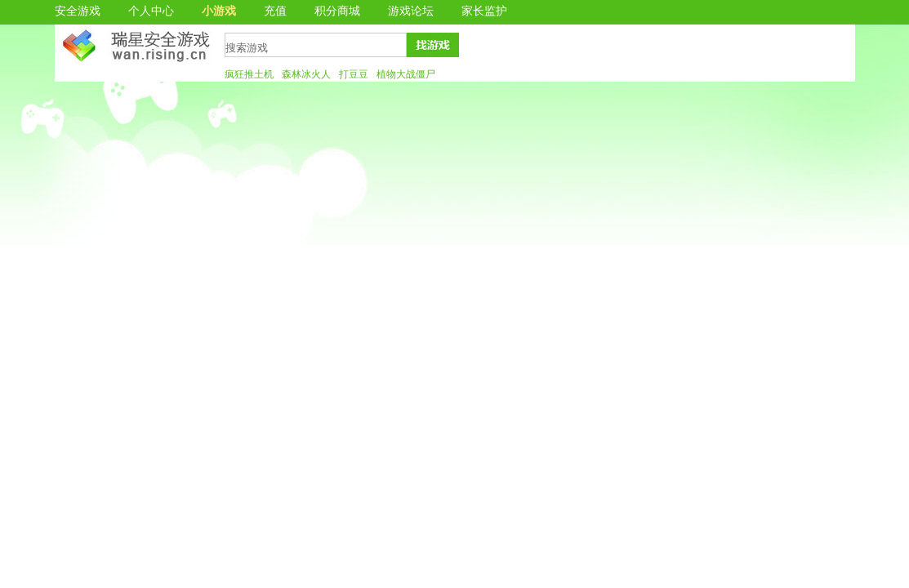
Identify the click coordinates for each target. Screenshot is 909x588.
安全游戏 (78, 11)
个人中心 (151, 11)
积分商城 (337, 11)
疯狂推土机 (249, 74)
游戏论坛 (411, 11)
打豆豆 (354, 74)
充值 (275, 11)
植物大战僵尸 (406, 74)
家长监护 (484, 11)
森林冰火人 (306, 74)
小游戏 (219, 11)
